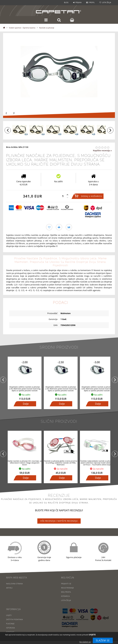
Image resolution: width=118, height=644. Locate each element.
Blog (66, 2)
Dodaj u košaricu (92, 196)
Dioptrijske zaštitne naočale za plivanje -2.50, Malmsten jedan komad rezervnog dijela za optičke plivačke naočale (61, 389)
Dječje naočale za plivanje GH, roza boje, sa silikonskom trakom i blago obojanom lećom (25, 463)
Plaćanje (10, 624)
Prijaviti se (66, 584)
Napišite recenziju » (102, 150)
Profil (92, 2)
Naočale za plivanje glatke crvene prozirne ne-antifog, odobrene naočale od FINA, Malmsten (61, 463)
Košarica (65, 596)
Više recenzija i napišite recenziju (59, 521)
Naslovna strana (15, 584)
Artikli (9, 588)
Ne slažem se (85, 642)
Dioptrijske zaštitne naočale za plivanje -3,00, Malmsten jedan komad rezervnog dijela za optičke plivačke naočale (97, 389)
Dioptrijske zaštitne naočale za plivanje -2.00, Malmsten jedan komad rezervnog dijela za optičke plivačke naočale (25, 389)
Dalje (26, 404)
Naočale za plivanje (47, 28)
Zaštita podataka (15, 619)
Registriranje (68, 588)
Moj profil (66, 592)
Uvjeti (9, 615)
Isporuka (11, 628)
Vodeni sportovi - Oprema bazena (22, 28)
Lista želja (107, 2)
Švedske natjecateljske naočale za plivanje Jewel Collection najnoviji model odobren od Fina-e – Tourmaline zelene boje (97, 463)
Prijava (79, 2)
